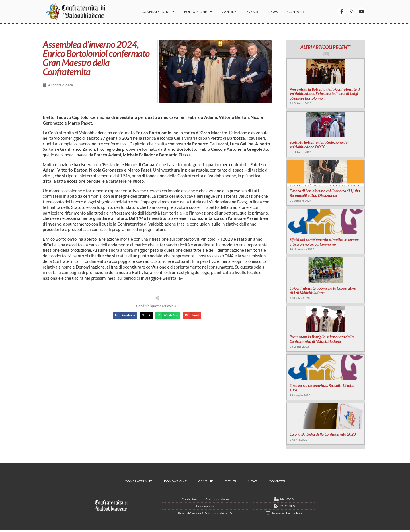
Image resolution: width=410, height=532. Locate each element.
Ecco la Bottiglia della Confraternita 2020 (322, 436)
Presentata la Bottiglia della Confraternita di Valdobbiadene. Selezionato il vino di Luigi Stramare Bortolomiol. (325, 94)
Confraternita (162, 13)
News (276, 13)
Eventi (256, 13)
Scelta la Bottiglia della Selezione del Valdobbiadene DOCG (319, 145)
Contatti (299, 13)
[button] (125, 315)
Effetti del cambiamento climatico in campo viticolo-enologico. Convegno (324, 243)
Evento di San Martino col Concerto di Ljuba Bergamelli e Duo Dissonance (324, 194)
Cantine (233, 13)
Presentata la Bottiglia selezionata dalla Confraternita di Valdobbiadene (321, 341)
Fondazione (202, 13)
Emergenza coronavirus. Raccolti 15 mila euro (322, 389)
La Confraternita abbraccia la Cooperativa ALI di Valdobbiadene (323, 292)
